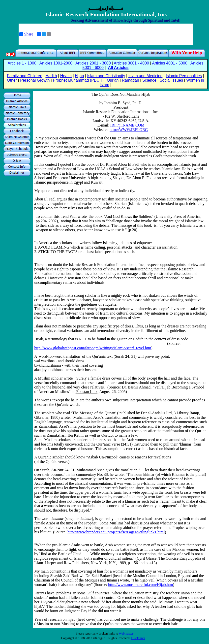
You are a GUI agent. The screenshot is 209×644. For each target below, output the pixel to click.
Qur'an (113, 80)
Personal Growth (35, 80)
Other (12, 80)
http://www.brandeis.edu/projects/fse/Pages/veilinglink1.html (116, 532)
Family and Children (25, 76)
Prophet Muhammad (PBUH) (78, 80)
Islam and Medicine (146, 76)
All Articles (118, 68)
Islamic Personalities (184, 76)
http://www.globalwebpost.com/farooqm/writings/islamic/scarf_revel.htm (93, 348)
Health (66, 76)
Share (26, 34)
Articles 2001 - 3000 (93, 63)
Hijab (79, 76)
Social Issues (171, 80)
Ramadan (131, 80)
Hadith (51, 76)
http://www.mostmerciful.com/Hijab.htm (141, 585)
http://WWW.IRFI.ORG (129, 130)
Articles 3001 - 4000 (131, 63)
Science (149, 80)
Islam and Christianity (106, 76)
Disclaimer (138, 638)
